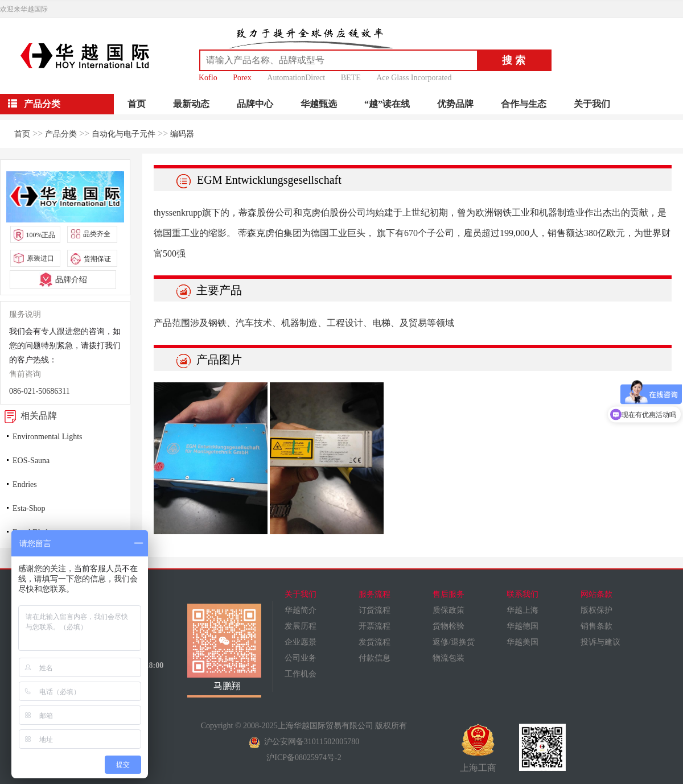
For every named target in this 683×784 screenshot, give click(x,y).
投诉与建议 (600, 642)
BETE (351, 78)
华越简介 (301, 610)
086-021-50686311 (40, 391)
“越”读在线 (387, 104)
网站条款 (596, 594)
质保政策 (449, 610)
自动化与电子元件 (124, 134)
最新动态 (191, 104)
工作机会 (301, 674)
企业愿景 (301, 642)
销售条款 (596, 626)
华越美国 (522, 642)
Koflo (208, 78)
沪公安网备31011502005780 (304, 742)
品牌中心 (255, 104)
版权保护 (596, 610)
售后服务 (449, 594)
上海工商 (478, 748)
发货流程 (375, 642)
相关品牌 (28, 416)
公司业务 (301, 658)
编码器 (182, 134)
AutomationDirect (296, 78)
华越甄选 (319, 104)
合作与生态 (524, 104)
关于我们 (592, 104)
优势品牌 (455, 104)
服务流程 (375, 594)
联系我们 (522, 594)
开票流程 (375, 626)
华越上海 (522, 610)
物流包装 (449, 658)
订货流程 (375, 610)
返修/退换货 (454, 642)
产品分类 (61, 134)
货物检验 (449, 626)
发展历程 (301, 626)
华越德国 (522, 626)
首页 (137, 104)
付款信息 (375, 658)
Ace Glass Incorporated (414, 78)
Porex (242, 78)
